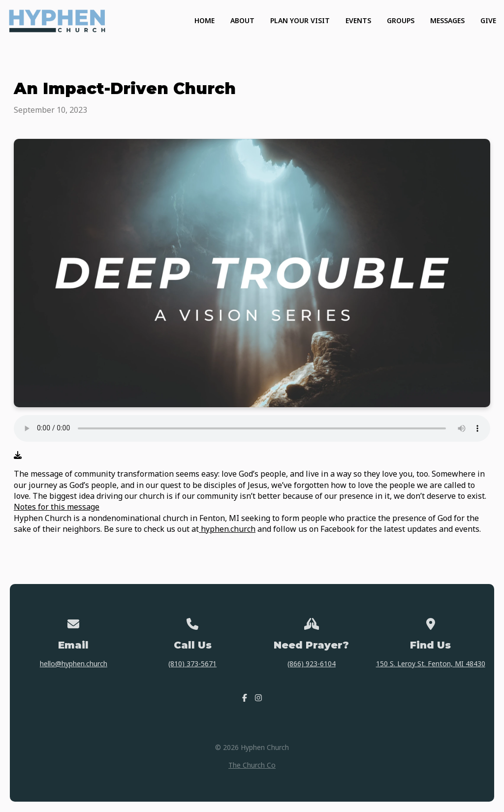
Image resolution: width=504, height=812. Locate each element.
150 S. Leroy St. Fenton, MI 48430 (431, 664)
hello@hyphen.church (74, 664)
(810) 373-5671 (192, 664)
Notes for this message (57, 507)
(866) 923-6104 (312, 664)
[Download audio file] (18, 455)
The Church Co (252, 765)
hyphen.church (227, 529)
